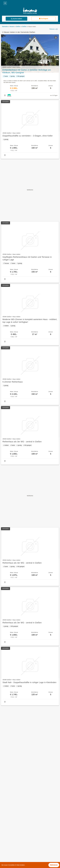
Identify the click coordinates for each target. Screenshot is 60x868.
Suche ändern (17, 19)
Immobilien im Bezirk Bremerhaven (14, 842)
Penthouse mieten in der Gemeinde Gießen (17, 817)
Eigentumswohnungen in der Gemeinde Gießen (18, 795)
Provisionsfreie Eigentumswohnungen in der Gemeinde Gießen (24, 800)
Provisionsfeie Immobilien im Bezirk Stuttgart (17, 856)
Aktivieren (54, 865)
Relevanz (53, 29)
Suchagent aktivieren (30, 709)
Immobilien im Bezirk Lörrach (12, 847)
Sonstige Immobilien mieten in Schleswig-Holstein (19, 829)
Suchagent (44, 19)
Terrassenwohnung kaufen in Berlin (14, 838)
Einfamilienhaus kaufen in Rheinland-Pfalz (16, 834)
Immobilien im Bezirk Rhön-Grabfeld (14, 851)
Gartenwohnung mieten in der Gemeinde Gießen (19, 809)
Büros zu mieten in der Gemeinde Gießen (16, 804)
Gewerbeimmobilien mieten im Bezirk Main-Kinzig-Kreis (21, 860)
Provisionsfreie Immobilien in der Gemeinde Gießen (20, 791)
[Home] (30, 11)
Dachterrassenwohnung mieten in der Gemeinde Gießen (21, 813)
